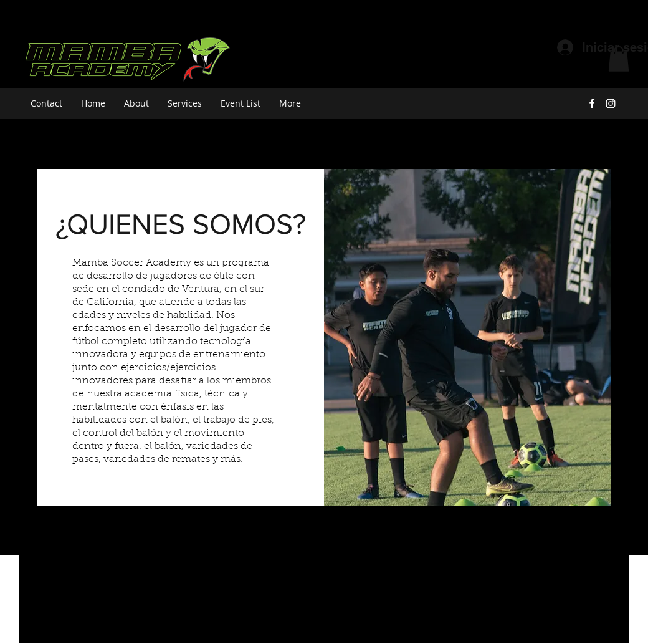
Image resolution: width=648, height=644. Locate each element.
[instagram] (611, 103)
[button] (619, 59)
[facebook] (592, 103)
